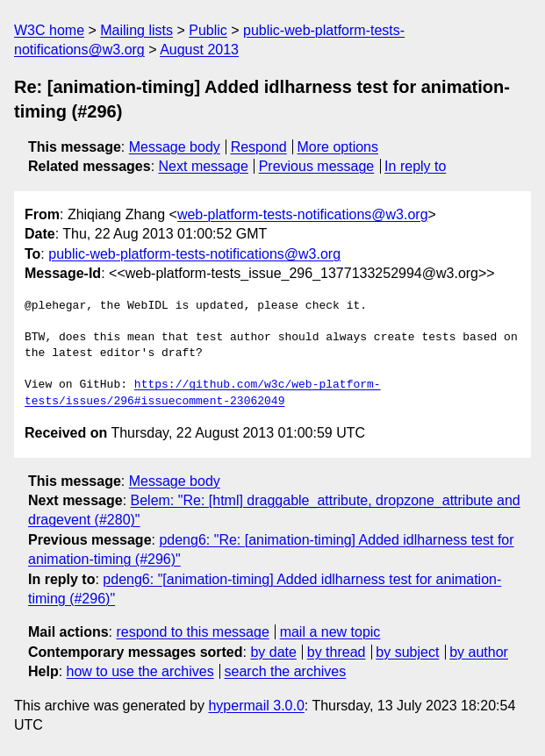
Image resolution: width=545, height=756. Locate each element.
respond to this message (192, 632)
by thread (337, 652)
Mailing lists (136, 30)
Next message (204, 166)
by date (273, 652)
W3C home (49, 30)
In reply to (415, 166)
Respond (259, 147)
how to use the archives (140, 671)
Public (208, 30)
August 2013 (199, 50)
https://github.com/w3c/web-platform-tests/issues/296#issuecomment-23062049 (203, 393)
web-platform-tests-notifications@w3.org (303, 214)
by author (479, 652)
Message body (175, 147)
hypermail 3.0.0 (256, 706)
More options (338, 147)
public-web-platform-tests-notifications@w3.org (194, 254)
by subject (407, 652)
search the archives (286, 671)
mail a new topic (330, 632)
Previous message (317, 166)
